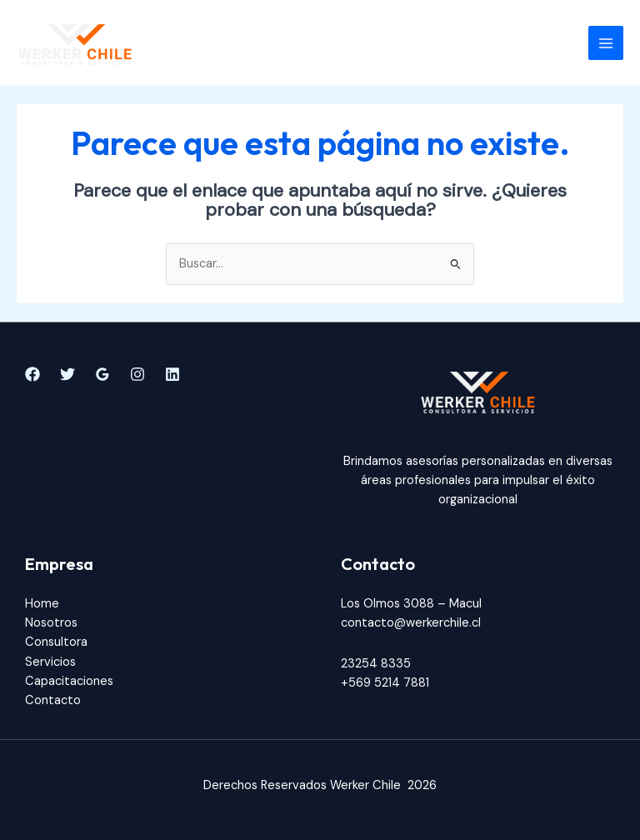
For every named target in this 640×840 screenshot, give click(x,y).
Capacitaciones (69, 681)
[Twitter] (67, 374)
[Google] (102, 374)
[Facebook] (32, 374)
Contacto (53, 700)
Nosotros (51, 623)
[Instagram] (137, 374)
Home (42, 604)
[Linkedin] (172, 374)
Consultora (56, 642)
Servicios (50, 662)
